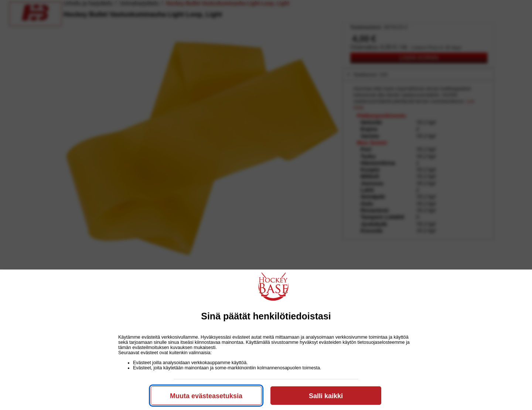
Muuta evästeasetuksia (206, 396)
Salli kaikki (326, 396)
